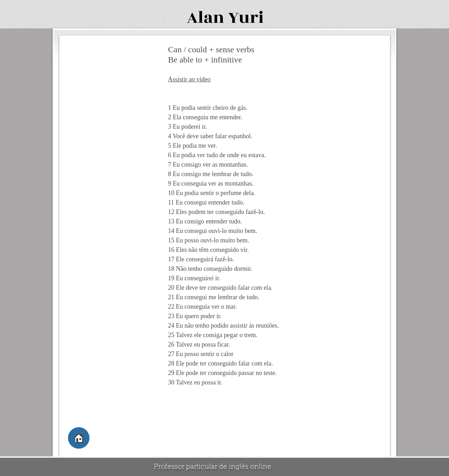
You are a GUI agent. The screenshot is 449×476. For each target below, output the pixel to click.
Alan (205, 18)
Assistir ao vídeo (189, 79)
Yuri (246, 18)
